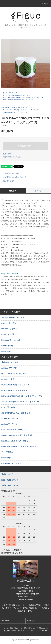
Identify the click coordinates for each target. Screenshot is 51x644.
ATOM (45, 631)
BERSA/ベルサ (38, 97)
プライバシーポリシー (30, 631)
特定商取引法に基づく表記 (13, 157)
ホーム (5, 93)
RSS (41, 631)
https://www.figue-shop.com (28, 594)
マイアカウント (7, 621)
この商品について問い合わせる (13, 177)
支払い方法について (16, 628)
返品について (8, 154)
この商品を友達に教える (11, 173)
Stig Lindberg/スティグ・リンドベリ (21, 100)
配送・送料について (30, 628)
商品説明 (13, 191)
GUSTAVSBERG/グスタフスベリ (20, 95)
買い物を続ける (7, 181)
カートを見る (31, 621)
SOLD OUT (13, 93)
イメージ (38, 191)
